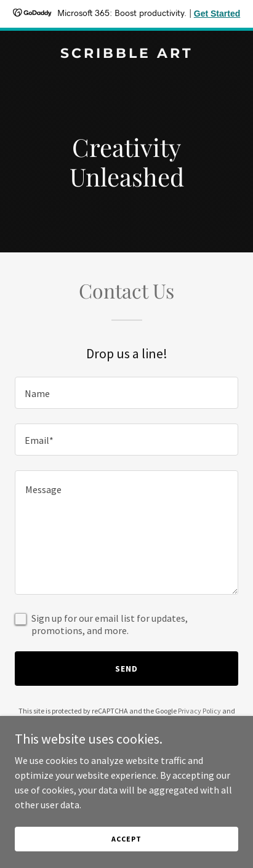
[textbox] (126, 393)
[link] (126, 54)
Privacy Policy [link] (199, 711)
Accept (126, 839)
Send (126, 669)
